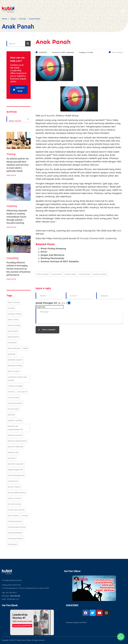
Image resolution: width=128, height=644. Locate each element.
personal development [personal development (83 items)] (16, 475)
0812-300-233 (15, 596)
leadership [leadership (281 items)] (11, 354)
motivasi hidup (70, 274)
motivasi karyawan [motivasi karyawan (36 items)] (15, 403)
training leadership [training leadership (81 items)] (15, 533)
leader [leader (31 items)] (25, 348)
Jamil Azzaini (48, 116)
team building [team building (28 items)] (13, 516)
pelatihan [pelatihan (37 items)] (11, 415)
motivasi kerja (84, 274)
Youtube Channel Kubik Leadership (98, 238)
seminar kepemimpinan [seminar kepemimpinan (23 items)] (17, 493)
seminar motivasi (100, 274)
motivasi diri (56, 274)
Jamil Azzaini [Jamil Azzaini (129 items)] (13, 331)
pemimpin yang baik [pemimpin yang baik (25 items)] (16, 464)
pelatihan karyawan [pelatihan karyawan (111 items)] (15, 435)
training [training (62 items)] (24, 516)
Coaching (12, 206)
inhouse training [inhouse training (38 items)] (14, 325)
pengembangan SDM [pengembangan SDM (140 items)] (15, 470)
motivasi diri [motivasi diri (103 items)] (22, 392)
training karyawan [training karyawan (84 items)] (15, 521)
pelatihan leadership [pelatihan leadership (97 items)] (15, 447)
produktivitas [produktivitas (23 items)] (13, 481)
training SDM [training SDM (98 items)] (12, 544)
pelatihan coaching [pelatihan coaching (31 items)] (15, 420)
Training (11, 154)
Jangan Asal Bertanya (52, 255)
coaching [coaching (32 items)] (11, 308)
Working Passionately (52, 258)
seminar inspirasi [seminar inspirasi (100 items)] (14, 487)
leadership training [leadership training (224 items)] (15, 365)
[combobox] (19, 119)
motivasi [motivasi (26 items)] (11, 392)
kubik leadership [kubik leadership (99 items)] (14, 348)
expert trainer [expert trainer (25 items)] (13, 320)
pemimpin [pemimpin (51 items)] (11, 458)
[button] (69, 303)
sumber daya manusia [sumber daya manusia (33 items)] (16, 510)
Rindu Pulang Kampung (53, 248)
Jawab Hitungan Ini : (47, 303)
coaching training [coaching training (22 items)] (14, 314)
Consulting (12, 258)
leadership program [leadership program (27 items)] (15, 360)
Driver (44, 252)
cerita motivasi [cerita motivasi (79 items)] (13, 302)
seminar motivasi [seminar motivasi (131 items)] (14, 498)
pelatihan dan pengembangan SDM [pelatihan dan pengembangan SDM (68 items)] (15, 428)
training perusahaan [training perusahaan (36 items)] (15, 538)
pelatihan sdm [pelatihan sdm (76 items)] (13, 452)
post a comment (47, 330)
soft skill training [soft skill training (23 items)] (14, 504)
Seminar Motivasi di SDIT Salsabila (60, 261)
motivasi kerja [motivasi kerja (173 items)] (13, 409)
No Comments (116, 52)
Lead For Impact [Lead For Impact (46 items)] (14, 371)
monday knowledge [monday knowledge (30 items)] (15, 386)
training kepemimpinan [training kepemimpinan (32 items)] (17, 527)
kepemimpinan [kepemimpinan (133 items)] (13, 337)
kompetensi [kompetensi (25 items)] (12, 343)
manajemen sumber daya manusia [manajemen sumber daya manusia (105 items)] (17, 379)
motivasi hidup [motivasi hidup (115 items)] (13, 397)
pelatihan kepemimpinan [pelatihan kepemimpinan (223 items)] (17, 441)
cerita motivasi (43, 274)
